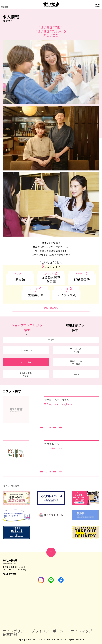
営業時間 (5, 7)
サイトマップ (84, 631)
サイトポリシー (16, 631)
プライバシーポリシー (51, 631)
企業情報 (10, 634)
